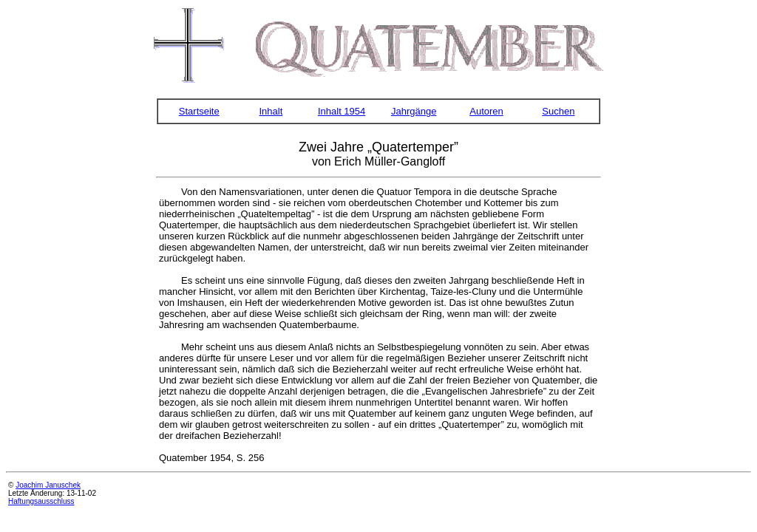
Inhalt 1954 (342, 111)
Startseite (199, 111)
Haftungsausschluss (41, 501)
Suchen (558, 111)
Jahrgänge (414, 111)
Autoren (486, 111)
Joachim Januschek (48, 485)
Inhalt (271, 111)
